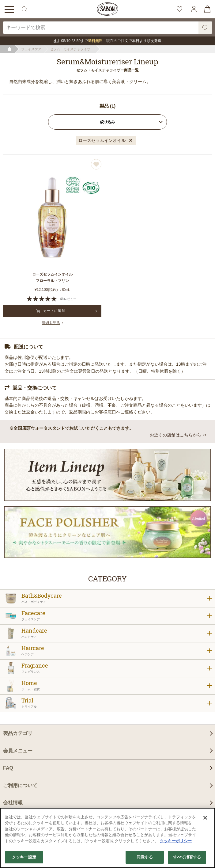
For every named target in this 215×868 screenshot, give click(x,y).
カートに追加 (51, 311)
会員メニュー (18, 751)
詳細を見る (51, 323)
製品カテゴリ (18, 733)
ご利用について (20, 785)
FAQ (8, 768)
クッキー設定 (24, 857)
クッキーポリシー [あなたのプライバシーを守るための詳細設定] (176, 841)
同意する (145, 857)
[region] (107, 838)
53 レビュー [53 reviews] (68, 299)
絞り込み (107, 122)
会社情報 (13, 803)
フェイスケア (31, 49)
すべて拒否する (187, 857)
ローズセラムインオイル (102, 140)
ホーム (10, 49)
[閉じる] (205, 818)
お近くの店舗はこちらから (175, 435)
